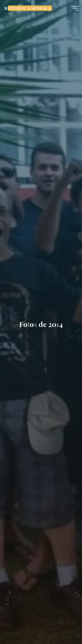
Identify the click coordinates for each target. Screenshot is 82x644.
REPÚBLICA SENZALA (28, 8)
